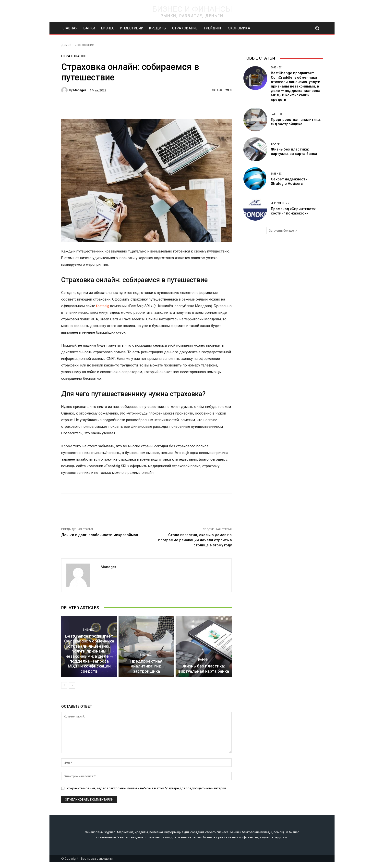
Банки (203, 667)
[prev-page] (64, 691)
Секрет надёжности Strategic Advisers (289, 181)
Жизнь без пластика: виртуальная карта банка (204, 675)
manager (80, 90)
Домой (66, 45)
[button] (317, 28)
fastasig (103, 306)
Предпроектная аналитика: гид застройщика (146, 675)
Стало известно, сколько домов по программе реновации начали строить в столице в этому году (195, 540)
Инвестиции (280, 203)
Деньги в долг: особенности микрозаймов (100, 535)
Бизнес (89, 645)
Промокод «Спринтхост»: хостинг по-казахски (293, 211)
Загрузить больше (283, 231)
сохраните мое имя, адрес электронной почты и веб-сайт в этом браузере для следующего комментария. (147, 794)
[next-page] (72, 691)
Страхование (84, 45)
